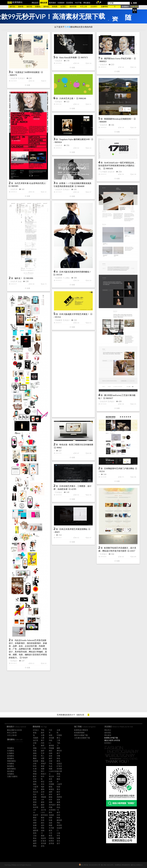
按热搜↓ (55, 7)
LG (50, 743)
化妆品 (59, 764)
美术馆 (36, 807)
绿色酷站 (11, 774)
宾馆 (35, 756)
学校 (35, 771)
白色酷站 (11, 751)
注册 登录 (134, 7)
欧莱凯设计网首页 (81, 730)
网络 (35, 846)
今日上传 (83, 7)
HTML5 (36, 730)
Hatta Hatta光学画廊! (68, 58)
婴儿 (58, 738)
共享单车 (52, 810)
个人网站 (66, 278)
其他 (20, 282)
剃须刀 (43, 774)
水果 (58, 730)
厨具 (51, 779)
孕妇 (58, 823)
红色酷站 (11, 753)
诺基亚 (36, 761)
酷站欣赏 (44, 3)
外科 (58, 815)
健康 (58, 802)
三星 (58, 740)
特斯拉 (51, 838)
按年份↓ (47, 7)
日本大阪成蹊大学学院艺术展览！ (74, 314)
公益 (58, 833)
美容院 (59, 825)
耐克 (58, 761)
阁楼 (51, 825)
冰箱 (51, 761)
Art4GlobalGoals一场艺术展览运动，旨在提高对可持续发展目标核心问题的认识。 (117, 166)
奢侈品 (51, 789)
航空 (58, 792)
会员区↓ (63, 7)
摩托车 (59, 751)
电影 (43, 787)
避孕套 (51, 746)
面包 (58, 758)
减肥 (51, 792)
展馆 (43, 807)
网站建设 (87, 3)
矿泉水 (59, 766)
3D (34, 812)
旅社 (43, 823)
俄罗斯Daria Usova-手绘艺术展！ (119, 59)
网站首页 (35, 3)
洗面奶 (36, 738)
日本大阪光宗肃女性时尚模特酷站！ (75, 272)
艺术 (43, 753)
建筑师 (59, 820)
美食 (35, 751)
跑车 (43, 733)
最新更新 (73, 7)
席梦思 (59, 797)
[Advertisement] (73, 374)
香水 (58, 789)
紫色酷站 (11, 758)
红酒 (35, 769)
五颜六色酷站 (12, 776)
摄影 (58, 748)
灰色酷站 (11, 764)
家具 (51, 831)
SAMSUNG (53, 771)
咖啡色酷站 (11, 769)
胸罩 (43, 746)
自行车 (36, 740)
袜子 (43, 794)
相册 (51, 769)
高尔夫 (36, 792)
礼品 (51, 766)
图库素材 (52, 3)
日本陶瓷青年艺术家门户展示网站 (119, 469)
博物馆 (43, 797)
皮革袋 (51, 843)
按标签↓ (21, 7)
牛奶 (58, 776)
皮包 (43, 846)
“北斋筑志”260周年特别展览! (27, 72)
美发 (35, 828)
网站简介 (108, 730)
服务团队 (108, 733)
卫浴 (35, 836)
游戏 (51, 735)
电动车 (43, 838)
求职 (35, 820)
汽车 (51, 730)
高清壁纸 (70, 3)
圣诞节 (36, 815)
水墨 (43, 735)
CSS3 (43, 812)
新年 (51, 794)
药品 (58, 807)
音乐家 (43, 843)
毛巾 (35, 794)
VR (58, 810)
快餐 (58, 838)
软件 (43, 776)
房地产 (43, 764)
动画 (51, 753)
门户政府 (104, 172)
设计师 (59, 771)
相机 (35, 784)
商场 (58, 774)
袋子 (58, 843)
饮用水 (51, 841)
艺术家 (51, 828)
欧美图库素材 (79, 733)
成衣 (43, 825)
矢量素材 (61, 3)
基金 (35, 838)
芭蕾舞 (51, 784)
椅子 (43, 740)
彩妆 (35, 733)
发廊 (35, 825)
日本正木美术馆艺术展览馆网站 (73, 529)
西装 (35, 789)
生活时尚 (59, 278)
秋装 (58, 818)
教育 (51, 836)
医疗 (43, 771)
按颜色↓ (38, 7)
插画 (35, 753)
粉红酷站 (11, 771)
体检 (51, 802)
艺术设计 (21, 78)
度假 (35, 802)
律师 (35, 823)
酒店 (51, 751)
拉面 (51, 782)
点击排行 (94, 7)
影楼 (35, 797)
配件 (35, 776)
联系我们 (108, 743)
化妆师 (59, 828)
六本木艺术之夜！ (67, 98)
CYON (43, 748)
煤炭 (35, 805)
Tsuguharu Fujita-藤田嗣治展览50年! (75, 139)
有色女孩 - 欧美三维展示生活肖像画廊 (76, 445)
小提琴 (59, 784)
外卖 (43, 820)
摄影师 (36, 831)
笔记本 (51, 776)
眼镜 (51, 787)
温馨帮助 (104, 7)
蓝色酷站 (11, 756)
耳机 (51, 740)
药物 (51, 807)
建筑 (58, 805)
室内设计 (52, 805)
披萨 (43, 751)
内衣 (43, 743)
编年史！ (19, 278)
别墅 (43, 758)
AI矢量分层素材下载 (82, 738)
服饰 (43, 789)
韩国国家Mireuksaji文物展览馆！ (119, 119)
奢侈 (43, 766)
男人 (43, 756)
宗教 (58, 756)
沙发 (35, 743)
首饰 (35, 782)
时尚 (35, 766)
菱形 (43, 802)
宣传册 (59, 769)
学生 (58, 836)
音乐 (43, 784)
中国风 (59, 735)
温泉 (51, 756)
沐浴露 (51, 738)
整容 (35, 818)
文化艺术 (14, 78)
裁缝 (43, 836)
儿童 (43, 738)
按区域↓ (30, 7)
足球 (43, 792)
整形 (43, 818)
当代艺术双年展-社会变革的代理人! (30, 183)
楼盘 (43, 761)
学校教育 (59, 320)
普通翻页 (125, 7)
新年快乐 (44, 815)
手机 (43, 730)
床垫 (35, 800)
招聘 (51, 818)
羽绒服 (51, 748)
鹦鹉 (35, 758)
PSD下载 (78, 3)
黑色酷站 (11, 748)
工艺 (51, 833)
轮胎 (58, 787)
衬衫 (35, 779)
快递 (51, 820)
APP (42, 800)
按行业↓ (13, 7)
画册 (43, 769)
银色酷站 (11, 766)
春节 (58, 794)
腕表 (58, 779)
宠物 (35, 748)
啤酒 (35, 774)
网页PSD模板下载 (81, 735)
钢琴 (35, 843)
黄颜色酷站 (11, 761)
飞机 (58, 743)
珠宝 (43, 782)
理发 (43, 828)
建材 (43, 805)
